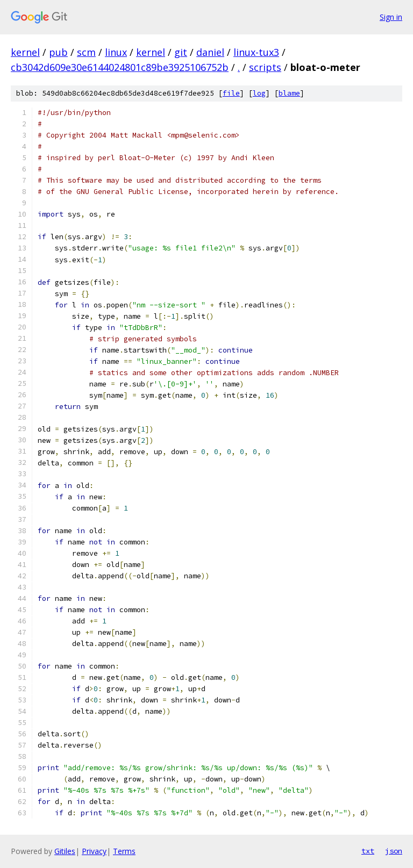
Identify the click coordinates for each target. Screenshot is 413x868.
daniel (210, 52)
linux (116, 52)
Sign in (391, 17)
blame (289, 93)
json (394, 851)
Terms (124, 851)
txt (368, 851)
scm (86, 52)
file (231, 93)
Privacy (94, 851)
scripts (265, 67)
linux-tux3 (256, 52)
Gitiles (65, 851)
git (181, 52)
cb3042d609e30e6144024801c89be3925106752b (120, 67)
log (259, 93)
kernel (25, 52)
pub (58, 52)
